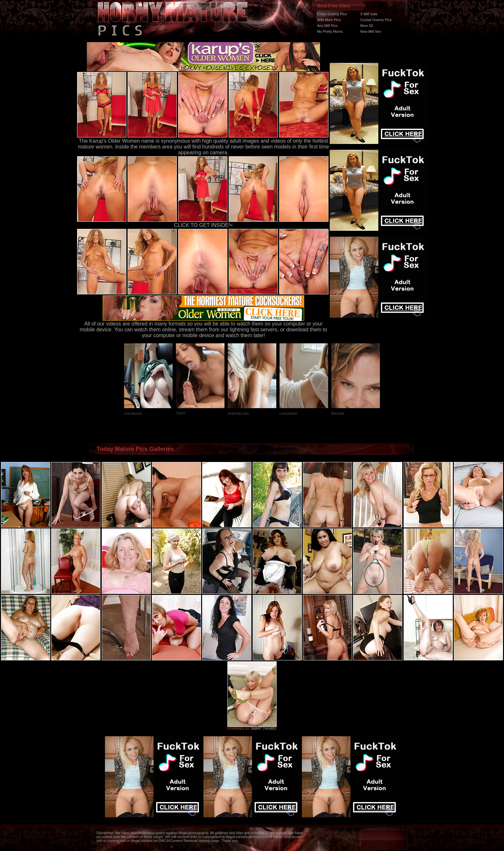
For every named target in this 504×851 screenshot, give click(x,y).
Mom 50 (367, 26)
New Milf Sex (371, 31)
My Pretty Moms (330, 31)
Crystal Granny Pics (376, 20)
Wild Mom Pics (329, 20)
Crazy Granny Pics (332, 14)
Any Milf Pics (327, 26)
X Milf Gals (369, 14)
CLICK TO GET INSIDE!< (203, 225)
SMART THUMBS (263, 729)
